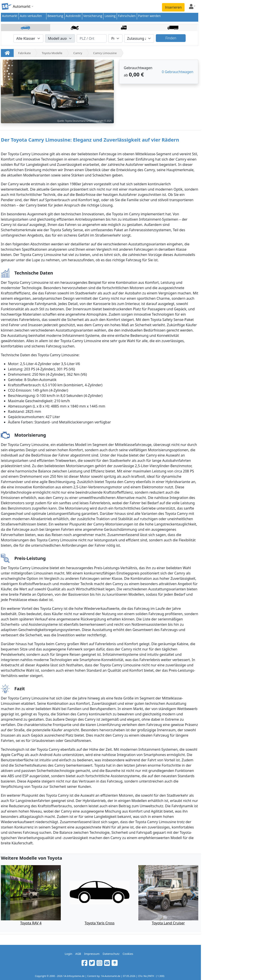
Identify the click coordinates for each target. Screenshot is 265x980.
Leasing (110, 16)
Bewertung (55, 16)
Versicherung (93, 16)
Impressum (92, 954)
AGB (78, 954)
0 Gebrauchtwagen (178, 72)
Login (69, 954)
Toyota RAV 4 (31, 923)
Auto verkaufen (31, 16)
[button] (193, 895)
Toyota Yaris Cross (100, 923)
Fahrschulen (127, 16)
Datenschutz (111, 954)
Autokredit (73, 16)
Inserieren (173, 7)
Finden (171, 38)
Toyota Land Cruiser (168, 923)
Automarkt (10, 16)
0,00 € (136, 74)
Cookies (128, 954)
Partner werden (149, 16)
